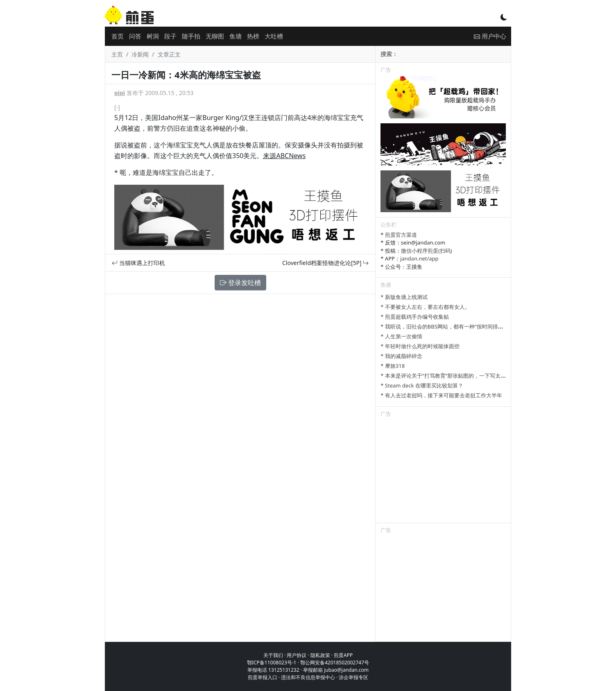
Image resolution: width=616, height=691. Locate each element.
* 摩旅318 (393, 366)
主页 (117, 54)
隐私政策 (320, 655)
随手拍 (191, 36)
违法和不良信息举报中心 (308, 677)
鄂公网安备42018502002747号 (335, 663)
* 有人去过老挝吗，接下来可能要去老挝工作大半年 (441, 395)
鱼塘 (236, 36)
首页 (118, 36)
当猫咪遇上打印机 (138, 263)
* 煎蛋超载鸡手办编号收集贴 (415, 317)
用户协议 (297, 655)
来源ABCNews (284, 156)
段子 (170, 36)
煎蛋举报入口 (263, 677)
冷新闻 (140, 54)
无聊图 (215, 36)
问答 (135, 36)
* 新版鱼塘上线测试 (404, 297)
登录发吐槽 (240, 283)
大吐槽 (274, 36)
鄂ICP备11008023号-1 (272, 663)
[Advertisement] (443, 471)
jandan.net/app (419, 258)
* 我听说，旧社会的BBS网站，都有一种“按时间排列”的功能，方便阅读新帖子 (472, 326)
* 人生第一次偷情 (401, 336)
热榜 (253, 36)
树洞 (153, 36)
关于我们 (273, 655)
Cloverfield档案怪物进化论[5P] (325, 263)
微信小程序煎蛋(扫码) (427, 251)
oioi (120, 93)
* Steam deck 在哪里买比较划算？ (422, 385)
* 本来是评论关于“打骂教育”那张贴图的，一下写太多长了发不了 (456, 376)
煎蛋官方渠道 (401, 235)
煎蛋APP (343, 655)
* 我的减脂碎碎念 (401, 356)
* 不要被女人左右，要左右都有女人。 (425, 307)
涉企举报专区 (353, 677)
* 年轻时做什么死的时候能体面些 (420, 346)
